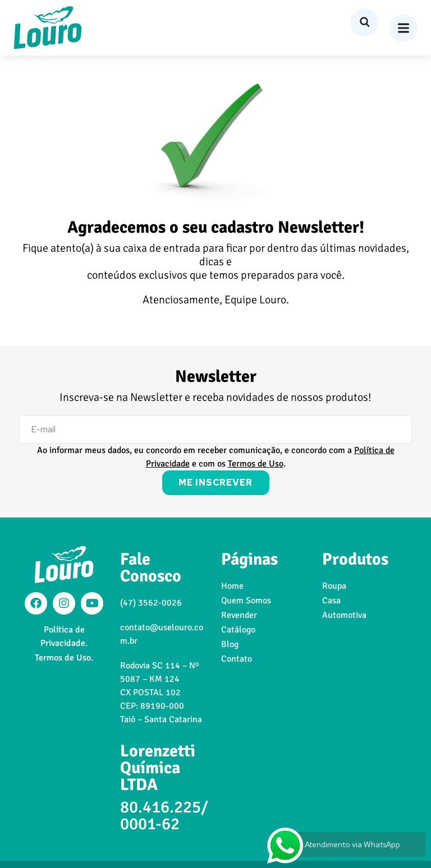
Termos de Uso (256, 464)
